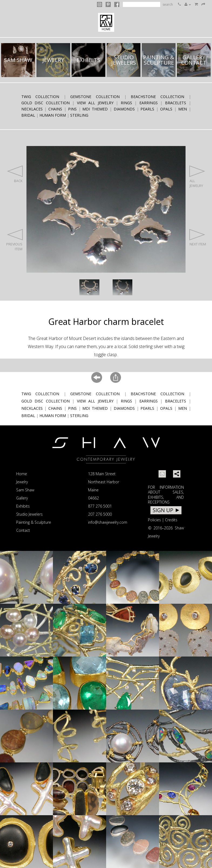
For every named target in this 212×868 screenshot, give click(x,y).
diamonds (124, 109)
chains (55, 109)
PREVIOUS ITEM (14, 240)
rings (126, 103)
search (168, 4)
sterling (79, 115)
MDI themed (95, 109)
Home (22, 474)
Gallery (22, 498)
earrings (149, 103)
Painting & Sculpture (34, 522)
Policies (154, 520)
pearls (147, 109)
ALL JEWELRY (197, 176)
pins (72, 109)
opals (166, 109)
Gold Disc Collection (46, 103)
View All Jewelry (95, 103)
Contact (23, 530)
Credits (171, 520)
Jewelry (22, 482)
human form (53, 115)
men (183, 109)
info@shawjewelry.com (108, 522)
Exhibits (23, 506)
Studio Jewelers (29, 514)
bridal (28, 115)
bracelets (176, 103)
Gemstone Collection (95, 97)
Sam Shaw (25, 490)
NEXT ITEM (198, 238)
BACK (15, 174)
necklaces (32, 109)
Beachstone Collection (157, 97)
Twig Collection (40, 97)
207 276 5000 (100, 514)
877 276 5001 (100, 506)
